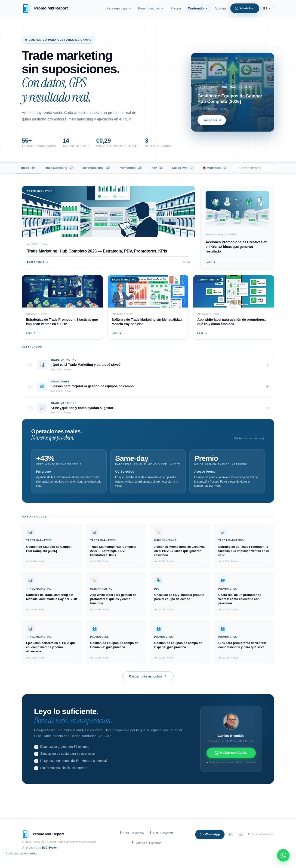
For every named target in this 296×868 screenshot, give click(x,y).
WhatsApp (245, 8)
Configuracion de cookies (21, 853)
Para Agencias (119, 8)
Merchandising (96, 168)
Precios (176, 8)
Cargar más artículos (148, 676)
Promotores (130, 168)
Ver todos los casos (249, 438)
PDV (157, 168)
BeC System (50, 848)
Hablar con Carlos (231, 753)
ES (267, 8)
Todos (28, 168)
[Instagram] (231, 834)
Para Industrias (151, 8)
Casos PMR (183, 168)
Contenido (198, 8)
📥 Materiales (215, 168)
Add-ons (221, 8)
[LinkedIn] (241, 834)
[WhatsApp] (283, 855)
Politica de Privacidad (261, 834)
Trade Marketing (59, 168)
